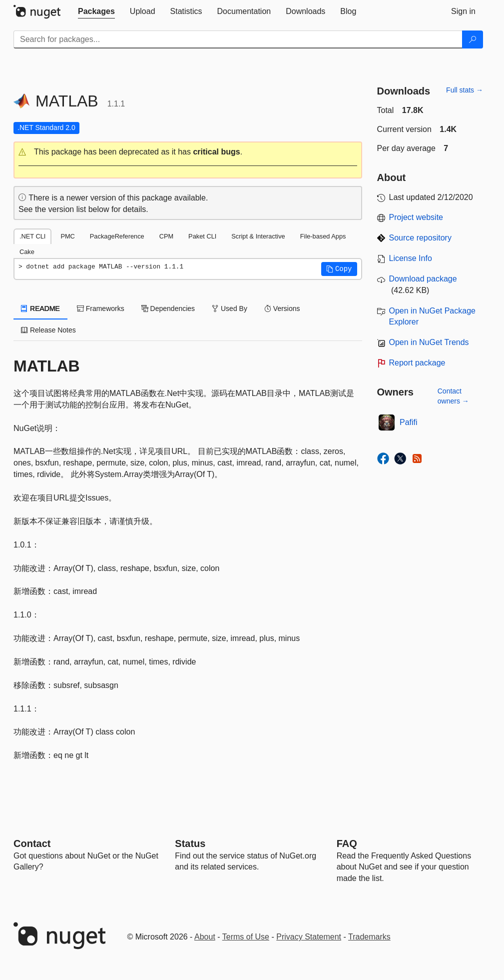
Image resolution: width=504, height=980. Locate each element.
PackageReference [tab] (117, 236)
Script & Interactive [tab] (258, 236)
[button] (188, 152)
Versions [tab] (282, 308)
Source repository (420, 238)
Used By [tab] (230, 308)
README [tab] (40, 308)
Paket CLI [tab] (202, 236)
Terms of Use (246, 937)
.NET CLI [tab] (32, 236)
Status (190, 843)
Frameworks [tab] (101, 308)
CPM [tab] (166, 236)
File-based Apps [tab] (323, 236)
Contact (32, 843)
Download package (423, 279)
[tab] (96, 11)
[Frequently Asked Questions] (347, 843)
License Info (411, 258)
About (205, 937)
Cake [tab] (27, 252)
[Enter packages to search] (238, 39)
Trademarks (369, 937)
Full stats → (465, 90)
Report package (417, 363)
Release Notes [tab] (48, 330)
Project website (416, 217)
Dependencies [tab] (168, 308)
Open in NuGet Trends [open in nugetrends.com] (429, 342)
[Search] (473, 39)
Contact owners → (453, 396)
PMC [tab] (67, 236)
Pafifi (409, 422)
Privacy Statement (309, 937)
